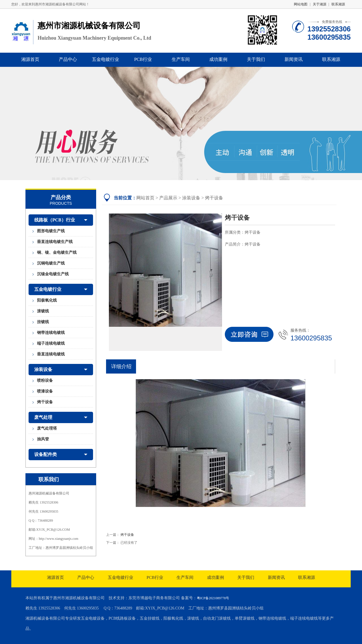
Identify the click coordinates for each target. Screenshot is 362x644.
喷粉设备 (45, 380)
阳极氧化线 (47, 300)
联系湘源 (338, 4)
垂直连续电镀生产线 (55, 242)
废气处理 (61, 417)
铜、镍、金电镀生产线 (57, 252)
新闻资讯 (294, 59)
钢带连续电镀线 (51, 333)
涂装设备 (61, 370)
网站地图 (301, 4)
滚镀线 (43, 311)
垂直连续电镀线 (51, 354)
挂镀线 (43, 322)
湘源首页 (30, 59)
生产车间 (181, 59)
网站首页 (145, 198)
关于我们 (256, 59)
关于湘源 (320, 4)
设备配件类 (61, 455)
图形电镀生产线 (51, 231)
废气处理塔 (47, 428)
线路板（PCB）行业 (61, 220)
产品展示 (168, 198)
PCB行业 (143, 59)
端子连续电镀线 (51, 343)
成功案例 (218, 59)
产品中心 (68, 59)
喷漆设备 (45, 391)
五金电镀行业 (105, 59)
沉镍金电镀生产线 (53, 274)
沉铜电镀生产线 (51, 263)
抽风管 (43, 439)
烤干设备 (45, 402)
